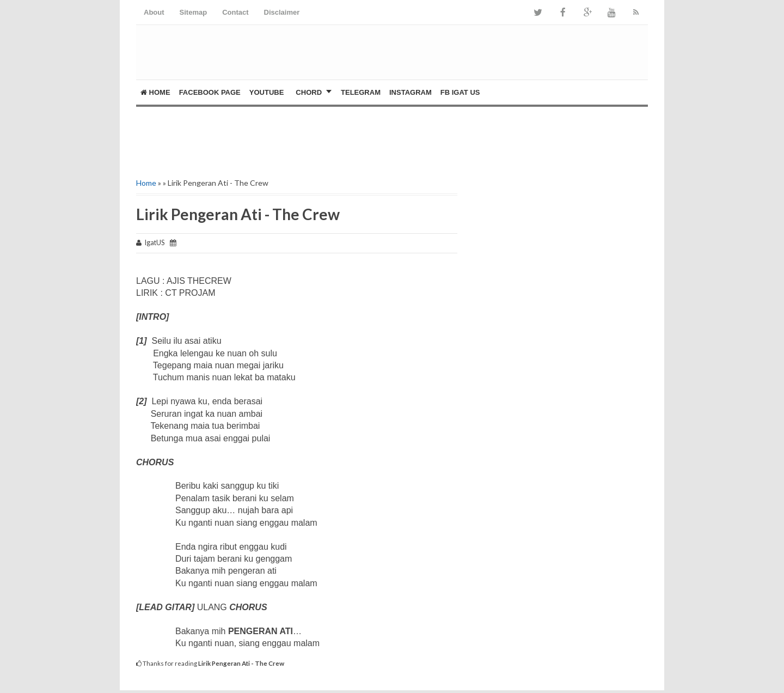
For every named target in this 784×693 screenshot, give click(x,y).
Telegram (361, 92)
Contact (235, 12)
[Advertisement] (264, 139)
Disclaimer (282, 12)
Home (155, 92)
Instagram (411, 92)
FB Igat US (460, 92)
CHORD (309, 92)
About (154, 12)
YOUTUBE (267, 92)
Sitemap (194, 12)
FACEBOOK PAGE (210, 92)
